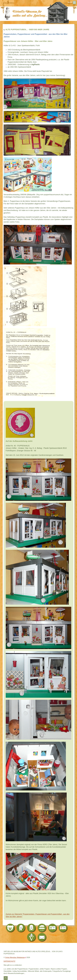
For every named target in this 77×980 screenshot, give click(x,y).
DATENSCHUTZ (9, 961)
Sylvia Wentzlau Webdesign (15, 957)
